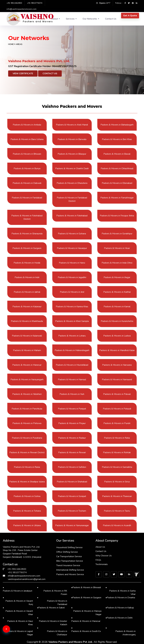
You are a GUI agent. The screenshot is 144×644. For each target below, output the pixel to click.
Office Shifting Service (67, 552)
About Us (100, 547)
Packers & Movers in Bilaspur (72, 154)
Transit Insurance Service (68, 565)
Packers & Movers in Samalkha (117, 467)
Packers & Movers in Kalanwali (27, 336)
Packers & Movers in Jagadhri (72, 277)
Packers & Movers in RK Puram (52, 591)
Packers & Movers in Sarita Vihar (121, 591)
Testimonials (102, 564)
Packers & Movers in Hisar (117, 248)
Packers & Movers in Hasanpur (72, 248)
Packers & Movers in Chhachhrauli (117, 169)
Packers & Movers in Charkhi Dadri (72, 169)
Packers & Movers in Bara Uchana (27, 139)
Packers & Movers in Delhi (119, 618)
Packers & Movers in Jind (72, 292)
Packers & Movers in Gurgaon (27, 248)
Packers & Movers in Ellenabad (117, 183)
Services (70, 19)
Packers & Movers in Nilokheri (27, 394)
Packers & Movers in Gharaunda (27, 234)
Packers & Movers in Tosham (72, 511)
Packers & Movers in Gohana (72, 234)
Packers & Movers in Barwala (72, 139)
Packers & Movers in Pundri (117, 423)
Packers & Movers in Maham (27, 350)
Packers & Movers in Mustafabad (72, 365)
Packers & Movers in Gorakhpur (117, 234)
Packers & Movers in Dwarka (120, 598)
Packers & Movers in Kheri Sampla (72, 321)
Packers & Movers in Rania (27, 467)
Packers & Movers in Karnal (117, 307)
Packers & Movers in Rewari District (27, 452)
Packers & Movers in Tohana (27, 511)
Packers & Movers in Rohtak (117, 452)
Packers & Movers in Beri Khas (117, 139)
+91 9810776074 (35, 3)
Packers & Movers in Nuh (72, 394)
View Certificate (23, 74)
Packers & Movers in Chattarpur (52, 631)
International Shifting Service (70, 570)
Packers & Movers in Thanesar (117, 496)
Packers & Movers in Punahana (27, 438)
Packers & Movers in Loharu (72, 336)
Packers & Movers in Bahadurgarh (117, 125)
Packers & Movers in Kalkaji (120, 608)
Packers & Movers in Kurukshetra (117, 321)
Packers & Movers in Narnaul (72, 380)
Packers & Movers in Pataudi (117, 409)
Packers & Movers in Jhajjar (117, 277)
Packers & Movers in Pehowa (27, 423)
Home (11, 44)
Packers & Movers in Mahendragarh (72, 350)
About (55, 19)
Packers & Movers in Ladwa (117, 336)
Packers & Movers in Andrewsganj (121, 631)
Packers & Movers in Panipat (72, 409)
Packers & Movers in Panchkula (27, 409)
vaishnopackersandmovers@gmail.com (27, 579)
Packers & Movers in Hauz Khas (18, 621)
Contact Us (111, 19)
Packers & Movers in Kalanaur (27, 307)
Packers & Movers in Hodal (27, 263)
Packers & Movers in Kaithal (117, 292)
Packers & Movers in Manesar (27, 365)
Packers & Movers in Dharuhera (72, 183)
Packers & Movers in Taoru (117, 511)
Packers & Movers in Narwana (117, 365)
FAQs (98, 560)
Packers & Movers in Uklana (27, 525)
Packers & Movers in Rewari (72, 452)
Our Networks (90, 19)
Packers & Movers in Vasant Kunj (18, 601)
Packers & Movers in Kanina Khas (72, 307)
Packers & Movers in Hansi (72, 263)
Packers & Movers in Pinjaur (72, 423)
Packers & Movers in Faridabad (27, 198)
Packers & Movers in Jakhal (27, 292)
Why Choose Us (104, 556)
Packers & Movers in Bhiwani (27, 154)
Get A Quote (130, 16)
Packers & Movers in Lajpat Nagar (18, 631)
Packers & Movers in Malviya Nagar (86, 611)
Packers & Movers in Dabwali (27, 183)
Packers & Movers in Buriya (27, 169)
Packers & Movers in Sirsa (117, 482)
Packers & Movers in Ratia (117, 438)
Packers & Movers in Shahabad (72, 482)
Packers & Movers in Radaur (72, 438)
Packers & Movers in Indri (27, 277)
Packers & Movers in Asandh (117, 525)
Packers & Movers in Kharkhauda (27, 321)
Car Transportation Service (69, 556)
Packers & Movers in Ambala (27, 125)
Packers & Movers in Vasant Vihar (18, 611)
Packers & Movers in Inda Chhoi (117, 263)
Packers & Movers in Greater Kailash (52, 621)
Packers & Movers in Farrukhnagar (117, 198)
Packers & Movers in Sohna (27, 496)
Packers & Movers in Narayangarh (27, 380)
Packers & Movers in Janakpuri (18, 589)
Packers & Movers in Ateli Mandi (72, 125)
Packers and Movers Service (70, 574)
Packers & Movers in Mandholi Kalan (117, 350)
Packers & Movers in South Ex (86, 629)
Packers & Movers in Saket (51, 608)
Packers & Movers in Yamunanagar (72, 525)
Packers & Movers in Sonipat (72, 496)
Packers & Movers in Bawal (117, 154)
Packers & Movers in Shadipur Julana (27, 482)
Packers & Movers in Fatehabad (72, 216)
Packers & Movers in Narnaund (117, 380)
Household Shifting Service (69, 547)
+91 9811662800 (14, 3)
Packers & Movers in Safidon (72, 467)
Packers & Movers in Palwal (117, 394)
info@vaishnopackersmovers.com (22, 9)
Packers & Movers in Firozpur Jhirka (117, 216)
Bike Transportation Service (70, 561)
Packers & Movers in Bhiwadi (86, 587)
